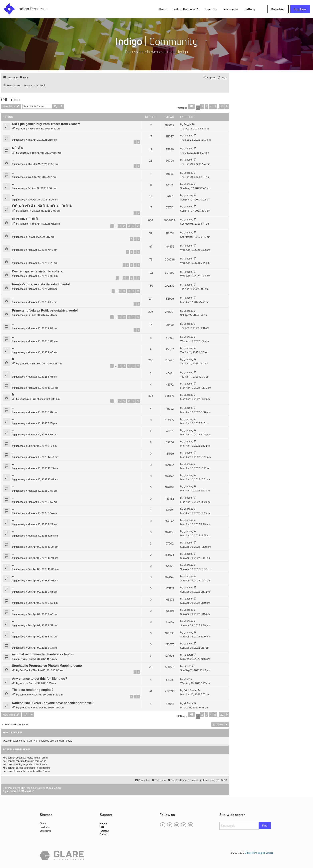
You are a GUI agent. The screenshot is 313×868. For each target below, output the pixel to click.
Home (163, 9)
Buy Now (300, 9)
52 (129, 226)
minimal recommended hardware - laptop (43, 654)
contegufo (25, 695)
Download (278, 9)
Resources (231, 9)
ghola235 (25, 708)
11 (129, 291)
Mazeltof (29, 791)
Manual (104, 823)
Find (265, 826)
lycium (187, 666)
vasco (23, 683)
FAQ (102, 827)
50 (120, 226)
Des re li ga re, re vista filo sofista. (38, 271)
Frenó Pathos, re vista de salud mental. (41, 284)
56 (124, 401)
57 (129, 401)
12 (133, 291)
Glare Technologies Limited (259, 853)
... (13, 135)
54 (138, 226)
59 (138, 401)
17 (133, 366)
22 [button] (222, 106)
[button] (191, 106)
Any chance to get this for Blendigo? (40, 679)
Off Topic (10, 100)
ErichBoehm (191, 690)
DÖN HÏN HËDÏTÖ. (25, 219)
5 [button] (215, 106)
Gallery (250, 9)
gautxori (20, 659)
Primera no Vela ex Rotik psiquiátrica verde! (45, 310)
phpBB (20, 788)
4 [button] (211, 106)
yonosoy (20, 140)
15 (124, 366)
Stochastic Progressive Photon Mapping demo (47, 666)
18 (138, 366)
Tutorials (104, 831)
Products (45, 827)
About (43, 823)
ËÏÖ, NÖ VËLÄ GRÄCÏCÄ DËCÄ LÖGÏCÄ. (42, 206)
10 (124, 291)
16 (129, 366)
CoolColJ (25, 670)
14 (138, 317)
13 (138, 291)
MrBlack (188, 703)
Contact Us (45, 831)
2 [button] (202, 106)
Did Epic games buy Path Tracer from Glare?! (46, 124)
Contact (104, 834)
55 (120, 401)
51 (124, 226)
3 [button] (207, 106)
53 (133, 226)
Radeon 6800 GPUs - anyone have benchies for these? (53, 703)
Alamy (23, 129)
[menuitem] (24, 77)
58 (133, 401)
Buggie (188, 124)
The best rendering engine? (33, 690)
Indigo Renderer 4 (186, 9)
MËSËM (18, 148)
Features (211, 9)
